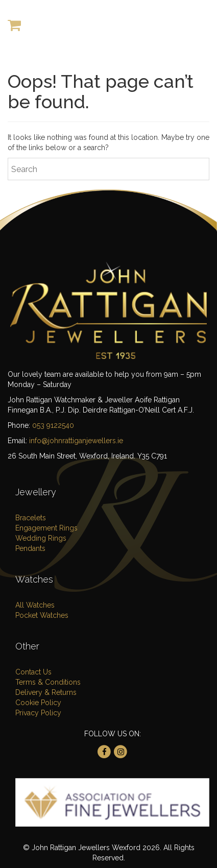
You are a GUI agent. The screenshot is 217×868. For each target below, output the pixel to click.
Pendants (30, 548)
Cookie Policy (38, 703)
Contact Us (33, 672)
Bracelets (31, 518)
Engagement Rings (46, 528)
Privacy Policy (38, 713)
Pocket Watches (42, 615)
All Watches (35, 605)
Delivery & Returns (46, 692)
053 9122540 (53, 425)
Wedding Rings (41, 538)
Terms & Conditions (48, 682)
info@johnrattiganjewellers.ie (76, 441)
